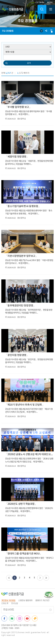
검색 (29, 63)
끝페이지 (46, 578)
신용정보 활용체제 (25, 600)
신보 (40, 2)
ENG (50, 2)
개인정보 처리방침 (8, 600)
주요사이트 (9, 610)
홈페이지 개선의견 (42, 600)
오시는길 (15, 603)
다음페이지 (40, 578)
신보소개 (5, 603)
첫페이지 (9, 578)
